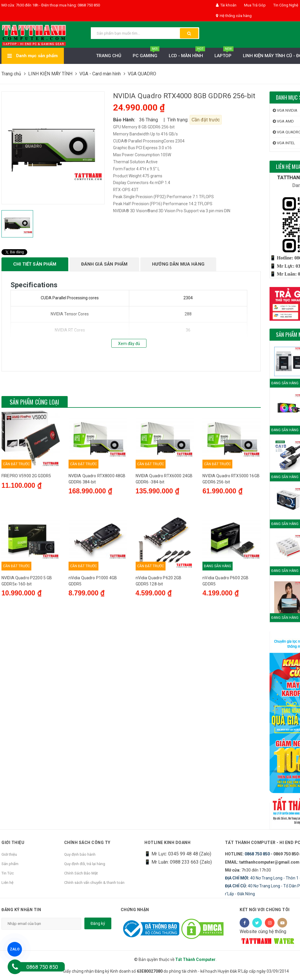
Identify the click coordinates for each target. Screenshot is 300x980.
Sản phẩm (10, 864)
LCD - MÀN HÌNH (187, 54)
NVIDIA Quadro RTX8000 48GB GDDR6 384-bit (97, 541)
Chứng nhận (135, 910)
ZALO (15, 949)
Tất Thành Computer (195, 959)
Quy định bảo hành (80, 854)
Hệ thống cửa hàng (234, 16)
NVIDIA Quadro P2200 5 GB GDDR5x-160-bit (27, 645)
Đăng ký (98, 923)
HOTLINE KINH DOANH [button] (167, 843)
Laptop (224, 54)
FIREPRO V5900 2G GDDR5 (26, 538)
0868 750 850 (257, 854)
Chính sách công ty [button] (87, 843)
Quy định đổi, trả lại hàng (85, 864)
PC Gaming (146, 54)
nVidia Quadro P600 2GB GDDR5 (225, 645)
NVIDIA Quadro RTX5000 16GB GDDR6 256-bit (231, 541)
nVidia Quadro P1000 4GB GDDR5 (93, 645)
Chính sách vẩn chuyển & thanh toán (94, 883)
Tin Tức (8, 873)
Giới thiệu (9, 854)
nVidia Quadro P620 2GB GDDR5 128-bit (159, 645)
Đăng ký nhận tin (21, 910)
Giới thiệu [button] (13, 843)
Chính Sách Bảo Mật (81, 873)
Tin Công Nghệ (285, 5)
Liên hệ (7, 883)
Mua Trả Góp (254, 5)
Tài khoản (226, 5)
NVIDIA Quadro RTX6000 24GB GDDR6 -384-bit (164, 541)
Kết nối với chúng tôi (265, 910)
